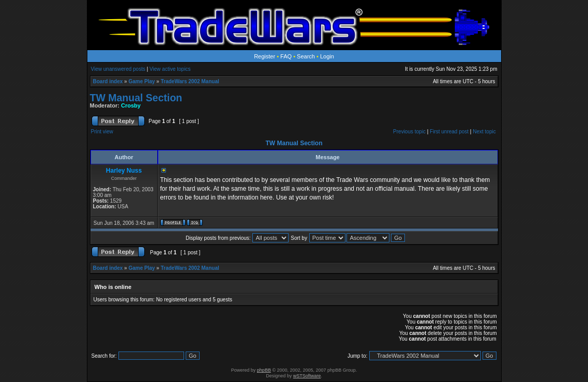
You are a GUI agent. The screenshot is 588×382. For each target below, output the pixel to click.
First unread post (449, 132)
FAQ (286, 56)
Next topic (484, 132)
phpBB (264, 370)
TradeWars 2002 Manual (190, 81)
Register (265, 56)
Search (306, 56)
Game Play (141, 81)
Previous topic (409, 132)
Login (327, 56)
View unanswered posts (118, 69)
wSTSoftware (307, 376)
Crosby (131, 105)
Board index (108, 81)
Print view (102, 132)
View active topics (170, 69)
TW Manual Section (136, 98)
